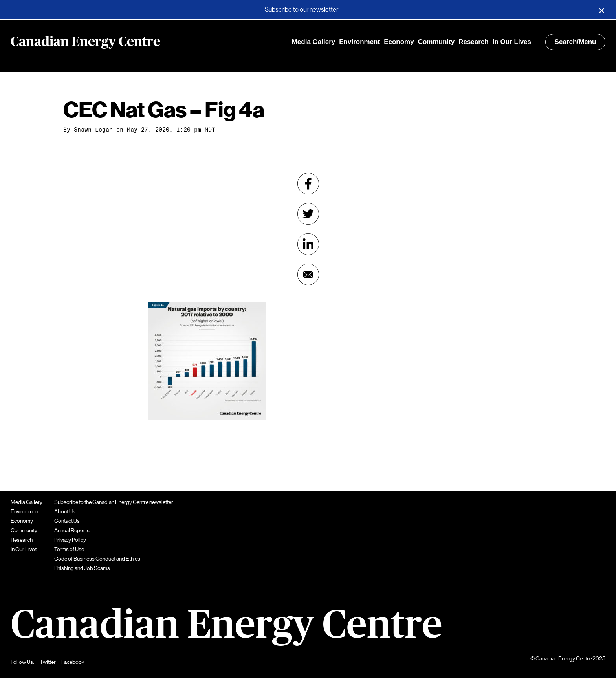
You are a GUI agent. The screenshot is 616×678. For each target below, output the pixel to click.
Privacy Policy (70, 540)
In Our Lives (512, 42)
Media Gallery (314, 42)
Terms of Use (69, 549)
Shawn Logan (93, 130)
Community (436, 42)
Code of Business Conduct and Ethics (97, 559)
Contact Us (67, 521)
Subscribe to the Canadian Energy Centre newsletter (114, 502)
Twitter (48, 662)
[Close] (601, 10)
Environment (359, 42)
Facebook (73, 662)
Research (474, 42)
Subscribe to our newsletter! (302, 10)
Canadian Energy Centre (85, 42)
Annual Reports (72, 530)
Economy (399, 42)
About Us (65, 511)
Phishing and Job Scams (82, 568)
